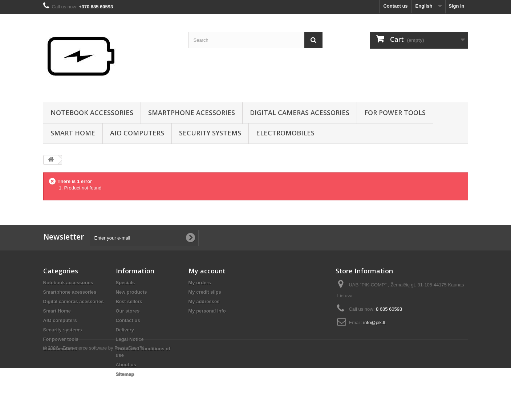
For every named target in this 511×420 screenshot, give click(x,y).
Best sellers (129, 301)
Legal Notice (130, 339)
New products (131, 292)
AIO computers (137, 133)
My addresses (204, 301)
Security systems (210, 133)
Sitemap (125, 374)
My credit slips (205, 292)
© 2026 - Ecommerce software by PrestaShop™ (94, 400)
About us (126, 365)
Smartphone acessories (192, 113)
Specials (125, 283)
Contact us (395, 6)
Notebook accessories (92, 113)
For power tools (395, 113)
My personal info (207, 311)
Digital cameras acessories (300, 113)
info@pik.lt (374, 323)
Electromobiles (285, 133)
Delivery (125, 330)
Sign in (456, 6)
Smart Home (73, 133)
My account (207, 271)
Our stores (128, 311)
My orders (200, 283)
